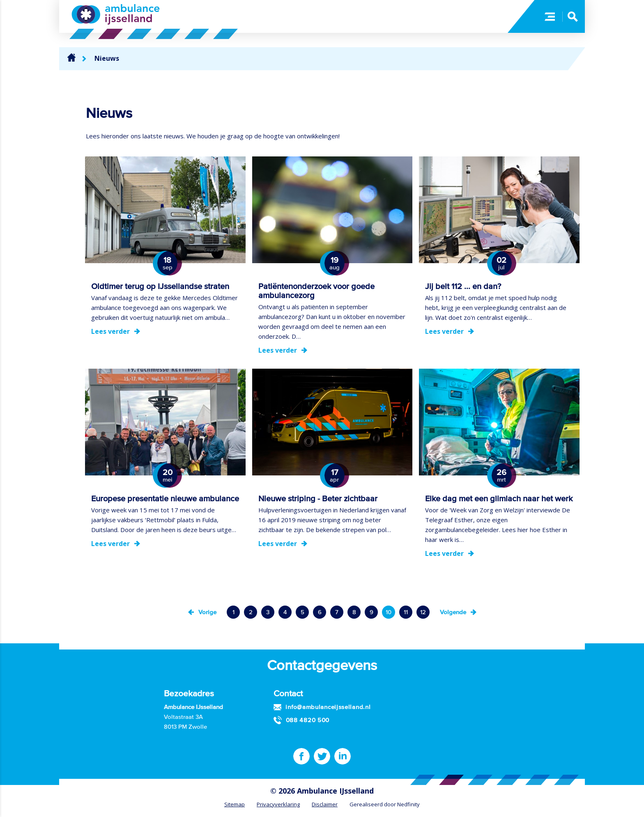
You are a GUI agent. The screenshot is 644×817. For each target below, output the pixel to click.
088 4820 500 (308, 720)
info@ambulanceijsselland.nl (328, 707)
